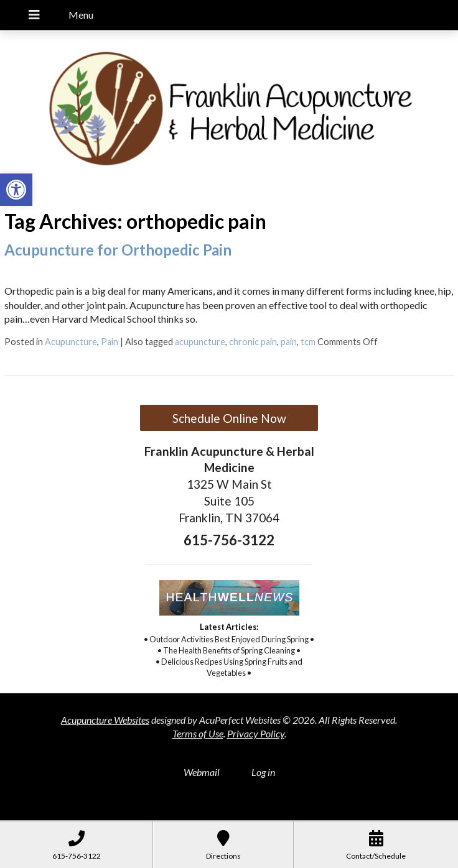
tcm (308, 342)
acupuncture (200, 342)
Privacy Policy (256, 733)
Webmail (202, 772)
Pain (110, 342)
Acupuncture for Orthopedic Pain (118, 250)
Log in (263, 772)
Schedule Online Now (229, 418)
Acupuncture (71, 342)
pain (289, 342)
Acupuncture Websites (105, 720)
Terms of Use (198, 733)
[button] (16, 190)
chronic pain (253, 342)
